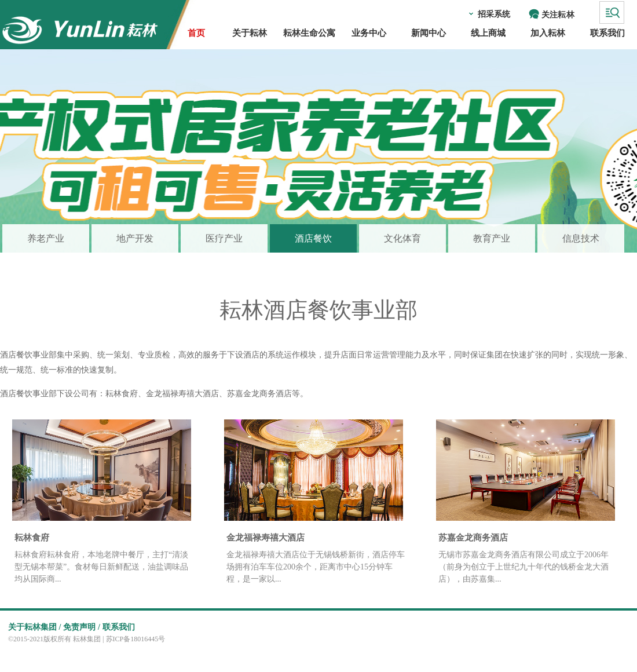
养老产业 (46, 238)
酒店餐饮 (313, 238)
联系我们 (119, 627)
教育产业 (492, 238)
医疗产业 (224, 238)
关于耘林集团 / (34, 627)
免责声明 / (81, 627)
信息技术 (581, 238)
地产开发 (135, 238)
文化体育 (402, 238)
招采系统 (494, 14)
